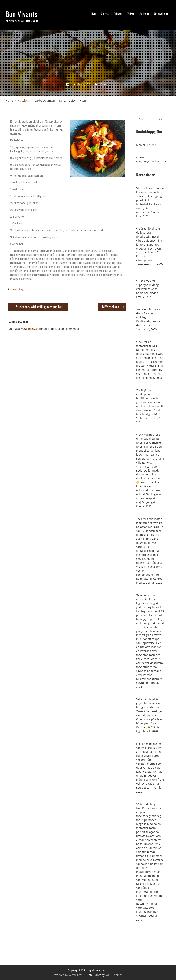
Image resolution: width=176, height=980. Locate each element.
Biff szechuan (110, 307)
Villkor (131, 13)
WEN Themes (114, 975)
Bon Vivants (21, 14)
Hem (94, 13)
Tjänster (118, 13)
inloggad (33, 329)
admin (103, 84)
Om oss (105, 13)
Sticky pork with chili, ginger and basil (40, 307)
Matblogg (144, 13)
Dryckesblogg (161, 13)
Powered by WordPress (68, 975)
